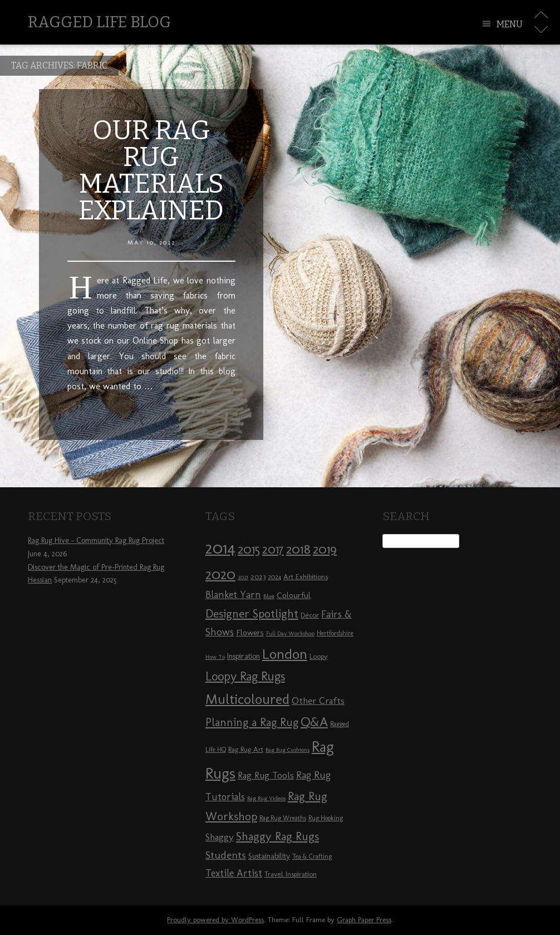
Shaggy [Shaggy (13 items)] (220, 837)
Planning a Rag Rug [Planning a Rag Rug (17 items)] (252, 722)
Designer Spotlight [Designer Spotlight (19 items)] (252, 613)
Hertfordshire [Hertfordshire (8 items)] (335, 633)
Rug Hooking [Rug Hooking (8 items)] (326, 818)
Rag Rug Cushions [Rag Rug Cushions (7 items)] (288, 750)
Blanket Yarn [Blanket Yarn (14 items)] (233, 595)
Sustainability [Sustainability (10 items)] (269, 856)
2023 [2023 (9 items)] (258, 576)
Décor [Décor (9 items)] (310, 615)
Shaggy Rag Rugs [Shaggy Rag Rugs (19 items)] (277, 836)
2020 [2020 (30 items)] (220, 574)
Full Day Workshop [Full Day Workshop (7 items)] (290, 633)
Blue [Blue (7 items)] (269, 596)
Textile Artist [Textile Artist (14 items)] (234, 873)
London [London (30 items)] (285, 654)
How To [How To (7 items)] (215, 657)
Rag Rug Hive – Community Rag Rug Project (96, 540)
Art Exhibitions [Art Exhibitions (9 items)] (306, 576)
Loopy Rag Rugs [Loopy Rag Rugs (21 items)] (245, 676)
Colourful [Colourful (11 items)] (294, 595)
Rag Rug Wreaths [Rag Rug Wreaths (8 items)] (283, 818)
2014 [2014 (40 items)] (220, 548)
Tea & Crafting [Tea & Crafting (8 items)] (312, 856)
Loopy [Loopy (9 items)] (319, 656)
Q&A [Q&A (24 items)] (314, 722)
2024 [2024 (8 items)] (274, 577)
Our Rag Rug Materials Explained (151, 170)
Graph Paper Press (364, 920)
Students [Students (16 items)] (226, 855)
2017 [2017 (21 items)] (273, 549)
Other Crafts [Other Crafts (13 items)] (318, 701)
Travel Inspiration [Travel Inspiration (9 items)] (291, 874)
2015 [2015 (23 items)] (249, 549)
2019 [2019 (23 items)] (325, 549)
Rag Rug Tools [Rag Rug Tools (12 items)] (266, 775)
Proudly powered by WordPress (215, 920)
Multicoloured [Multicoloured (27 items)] (247, 699)
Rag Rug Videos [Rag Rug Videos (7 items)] (266, 798)
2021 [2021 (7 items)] (243, 577)
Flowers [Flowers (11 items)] (250, 633)
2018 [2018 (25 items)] (298, 549)
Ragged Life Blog (99, 22)
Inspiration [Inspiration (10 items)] (244, 656)
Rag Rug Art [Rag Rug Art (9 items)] (246, 749)
